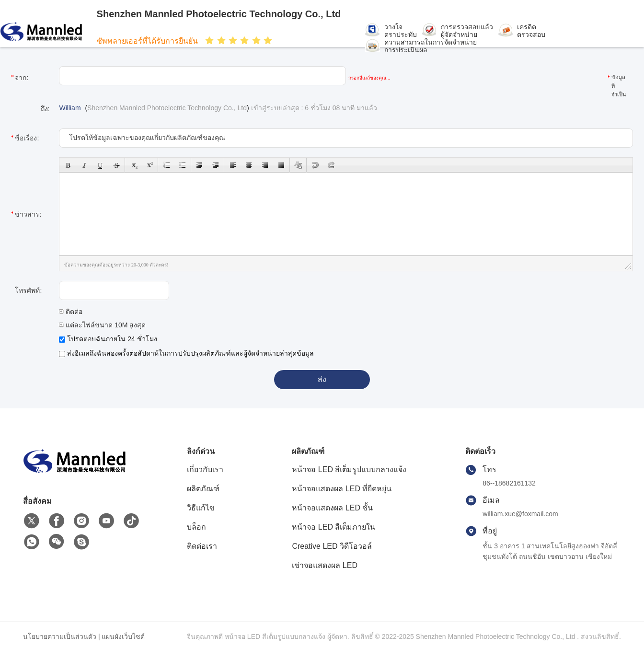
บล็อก (196, 527)
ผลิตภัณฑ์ (203, 489)
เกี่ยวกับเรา (205, 469)
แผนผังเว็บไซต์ (123, 636)
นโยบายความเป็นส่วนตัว (60, 636)
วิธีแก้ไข (201, 508)
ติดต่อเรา (202, 546)
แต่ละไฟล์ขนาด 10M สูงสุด (102, 325)
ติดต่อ (71, 312)
